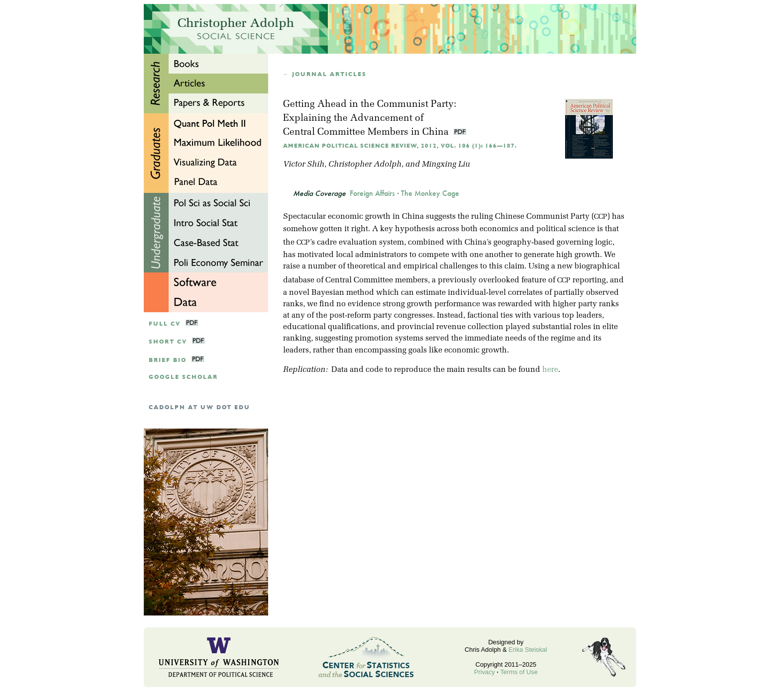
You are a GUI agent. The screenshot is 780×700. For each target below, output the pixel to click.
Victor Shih (304, 165)
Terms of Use (519, 672)
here (550, 370)
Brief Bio (168, 360)
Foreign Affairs (372, 193)
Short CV (168, 342)
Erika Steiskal (528, 650)
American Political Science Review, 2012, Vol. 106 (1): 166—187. (400, 146)
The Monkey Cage (430, 193)
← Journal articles (325, 74)
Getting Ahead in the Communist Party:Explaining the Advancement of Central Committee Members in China (370, 119)
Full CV (165, 324)
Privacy (485, 672)
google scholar (183, 377)
